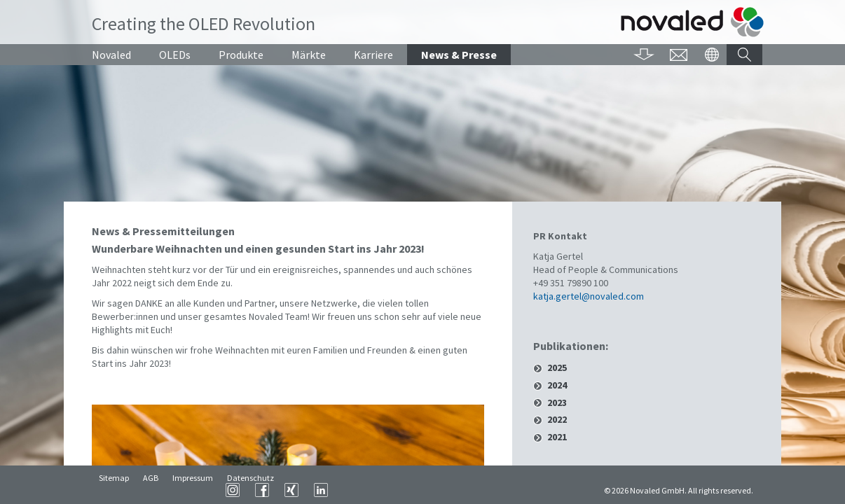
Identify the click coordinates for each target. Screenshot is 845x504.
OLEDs (175, 55)
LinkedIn (495, 490)
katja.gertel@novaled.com (589, 296)
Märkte (309, 55)
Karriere (373, 55)
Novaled (111, 55)
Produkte (241, 55)
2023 (557, 403)
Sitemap (114, 490)
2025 (557, 368)
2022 (557, 420)
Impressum (193, 490)
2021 (557, 437)
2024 (557, 385)
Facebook (437, 490)
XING (466, 490)
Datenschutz (250, 490)
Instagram (407, 490)
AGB (151, 490)
